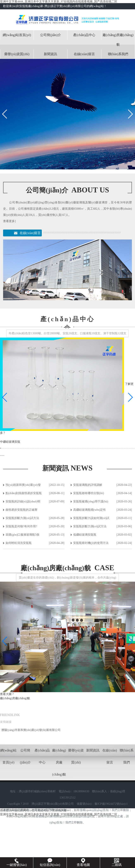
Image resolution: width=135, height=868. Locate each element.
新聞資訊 (50, 54)
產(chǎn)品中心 (84, 35)
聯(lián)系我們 (118, 54)
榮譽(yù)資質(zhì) (17, 54)
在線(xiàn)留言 (84, 54)
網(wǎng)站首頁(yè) (17, 35)
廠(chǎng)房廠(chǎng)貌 (118, 40)
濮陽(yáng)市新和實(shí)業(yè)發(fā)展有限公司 (31, 730)
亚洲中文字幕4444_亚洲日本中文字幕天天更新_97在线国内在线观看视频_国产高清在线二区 (59, 2)
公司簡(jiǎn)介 (51, 35)
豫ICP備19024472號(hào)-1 (111, 804)
